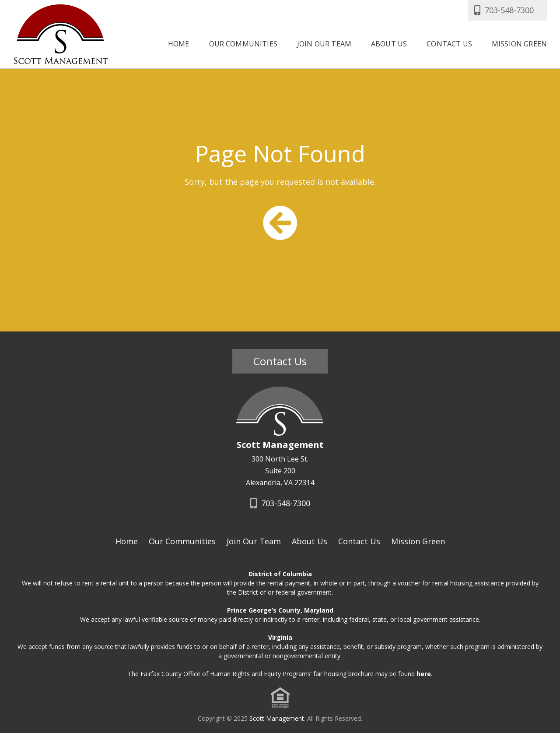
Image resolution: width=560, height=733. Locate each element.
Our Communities (243, 43)
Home (179, 43)
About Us (389, 43)
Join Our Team (324, 43)
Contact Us (449, 43)
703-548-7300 (503, 10)
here (424, 674)
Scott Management (277, 718)
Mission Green (519, 43)
